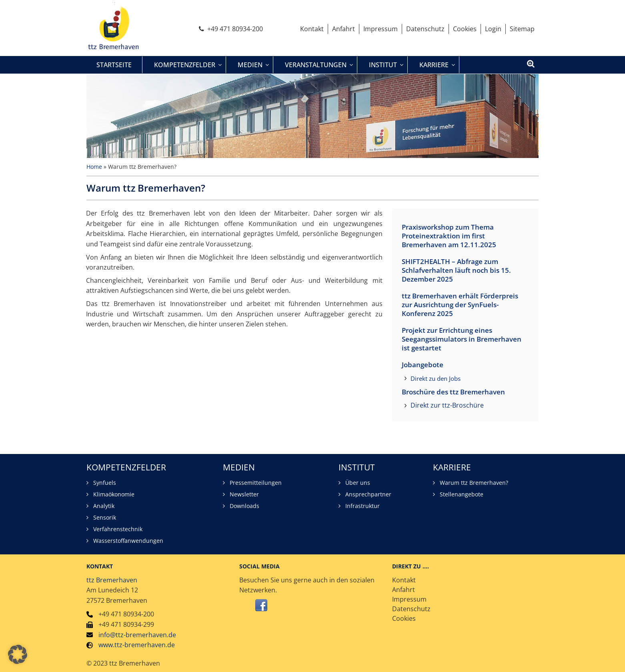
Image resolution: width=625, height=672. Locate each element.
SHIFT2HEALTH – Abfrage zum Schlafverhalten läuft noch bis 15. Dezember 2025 (456, 270)
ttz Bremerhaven (112, 580)
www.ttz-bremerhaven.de (137, 645)
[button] (18, 654)
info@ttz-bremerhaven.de (137, 635)
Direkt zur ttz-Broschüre (447, 405)
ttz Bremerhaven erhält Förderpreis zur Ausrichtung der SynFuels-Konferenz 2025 (460, 305)
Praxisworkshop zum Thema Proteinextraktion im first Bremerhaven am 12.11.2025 (449, 236)
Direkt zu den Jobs (436, 378)
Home (94, 167)
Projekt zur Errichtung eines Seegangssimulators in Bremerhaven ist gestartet (462, 339)
